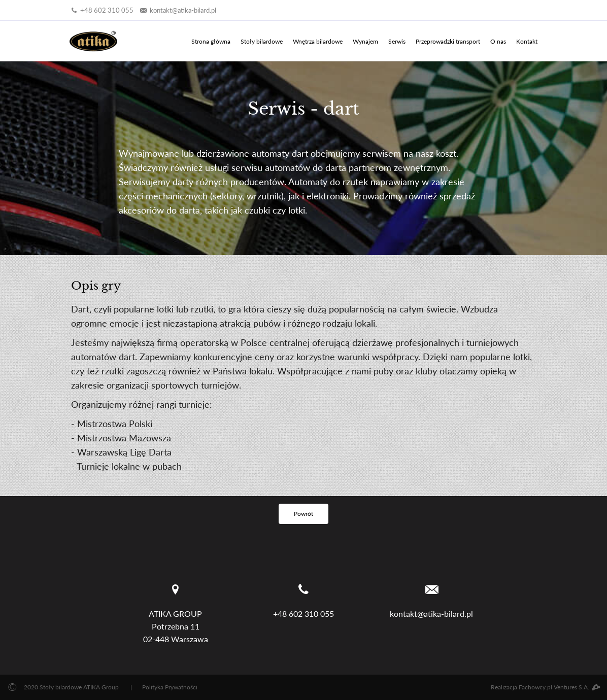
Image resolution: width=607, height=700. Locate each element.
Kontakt (527, 41)
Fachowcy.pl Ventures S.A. (559, 687)
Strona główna (211, 41)
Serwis (397, 41)
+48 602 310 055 (102, 10)
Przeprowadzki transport (448, 41)
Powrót (304, 514)
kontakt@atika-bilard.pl (177, 10)
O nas (498, 41)
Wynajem (365, 41)
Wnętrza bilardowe (318, 41)
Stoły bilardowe (262, 41)
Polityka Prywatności (170, 687)
